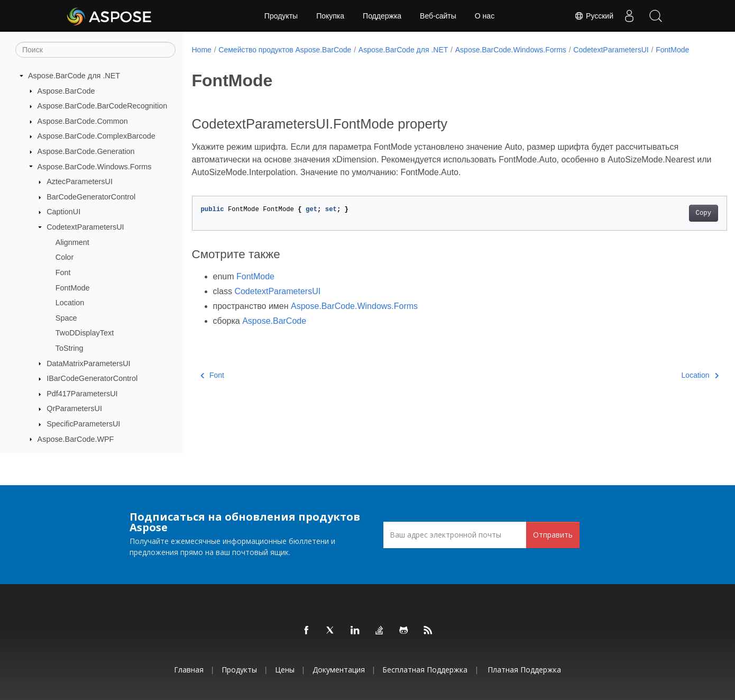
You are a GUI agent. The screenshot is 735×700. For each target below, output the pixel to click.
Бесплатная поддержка (425, 670)
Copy (667, 224)
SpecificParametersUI (83, 424)
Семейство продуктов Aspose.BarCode (285, 50)
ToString (70, 348)
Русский (594, 16)
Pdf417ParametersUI (82, 394)
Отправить (553, 535)
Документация (339, 670)
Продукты (281, 16)
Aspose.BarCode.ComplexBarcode (97, 136)
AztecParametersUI (80, 181)
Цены (285, 670)
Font (63, 272)
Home (202, 50)
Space (66, 318)
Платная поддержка (524, 670)
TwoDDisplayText (85, 333)
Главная (189, 670)
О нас (485, 16)
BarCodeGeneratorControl (91, 197)
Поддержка (382, 16)
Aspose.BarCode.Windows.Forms (95, 167)
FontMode (73, 288)
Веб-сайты (438, 16)
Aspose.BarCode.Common (83, 121)
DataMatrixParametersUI (88, 363)
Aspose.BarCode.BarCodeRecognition (103, 106)
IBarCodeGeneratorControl (92, 378)
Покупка (330, 16)
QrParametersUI (74, 408)
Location (70, 303)
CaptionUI (63, 212)
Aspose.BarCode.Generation (86, 151)
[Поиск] (95, 50)
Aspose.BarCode (66, 91)
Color (65, 257)
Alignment (72, 242)
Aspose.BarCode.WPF (76, 439)
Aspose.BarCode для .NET (74, 76)
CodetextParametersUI (85, 227)
